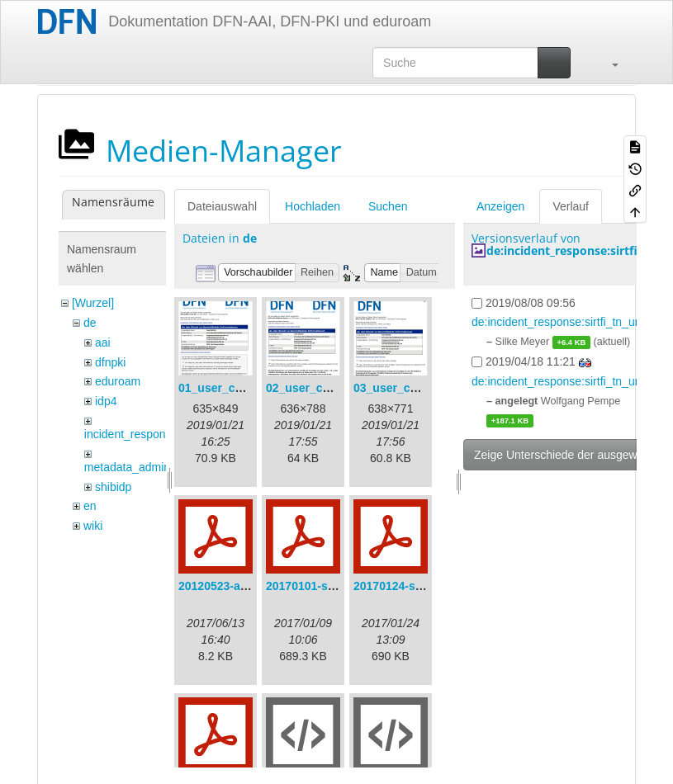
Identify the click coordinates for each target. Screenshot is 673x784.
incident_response (131, 434)
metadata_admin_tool (140, 467)
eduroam (118, 381)
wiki (93, 526)
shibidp (113, 487)
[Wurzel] (93, 303)
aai (103, 342)
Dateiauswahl (222, 206)
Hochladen (313, 206)
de (90, 323)
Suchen (388, 206)
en (90, 506)
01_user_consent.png (238, 388)
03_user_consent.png (413, 388)
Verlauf (571, 206)
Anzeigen (500, 206)
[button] (607, 63)
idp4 (106, 401)
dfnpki (110, 362)
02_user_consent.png (325, 388)
